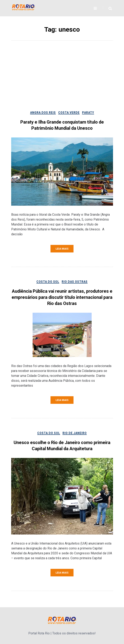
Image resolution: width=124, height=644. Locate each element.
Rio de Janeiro (75, 433)
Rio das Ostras (75, 282)
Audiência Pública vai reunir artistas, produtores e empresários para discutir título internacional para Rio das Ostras (62, 297)
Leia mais (62, 249)
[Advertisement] (62, 79)
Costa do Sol (48, 282)
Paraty (88, 113)
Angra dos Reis (43, 113)
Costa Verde (69, 113)
